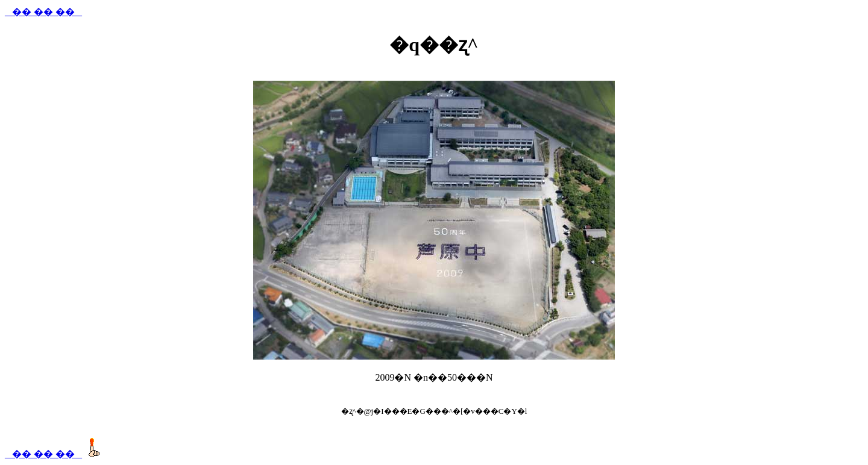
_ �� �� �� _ (43, 12)
